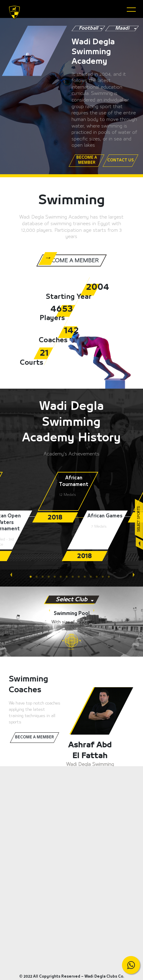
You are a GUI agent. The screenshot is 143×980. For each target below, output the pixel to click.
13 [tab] (105, 577)
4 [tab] (50, 577)
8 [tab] (75, 577)
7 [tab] (68, 577)
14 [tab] (111, 577)
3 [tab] (44, 577)
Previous (10, 572)
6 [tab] (62, 577)
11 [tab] (93, 577)
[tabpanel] (72, 497)
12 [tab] (99, 577)
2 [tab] (38, 577)
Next (133, 572)
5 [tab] (56, 577)
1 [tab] (32, 577)
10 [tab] (87, 577)
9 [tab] (81, 577)
